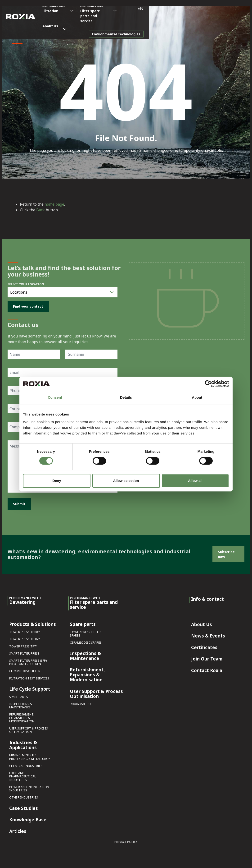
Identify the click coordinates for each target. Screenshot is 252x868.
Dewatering (25, 599)
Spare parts (19, 696)
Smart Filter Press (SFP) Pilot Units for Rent (28, 661)
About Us (131, 7)
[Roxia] (21, 14)
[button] (243, 9)
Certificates (204, 646)
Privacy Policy (126, 841)
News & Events (208, 635)
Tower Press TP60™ (25, 631)
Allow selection (126, 481)
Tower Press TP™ (23, 645)
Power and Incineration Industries (29, 787)
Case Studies (24, 807)
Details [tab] (126, 397)
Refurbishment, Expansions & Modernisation (22, 717)
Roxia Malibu (80, 703)
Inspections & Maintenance (21, 704)
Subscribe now (226, 553)
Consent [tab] (55, 397)
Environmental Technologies (219, 29)
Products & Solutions (33, 623)
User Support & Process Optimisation (29, 729)
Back (40, 210)
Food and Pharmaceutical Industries (22, 775)
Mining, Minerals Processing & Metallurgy (30, 756)
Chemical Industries (26, 765)
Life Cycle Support (30, 688)
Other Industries (24, 796)
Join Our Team (207, 658)
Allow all (195, 481)
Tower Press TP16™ (25, 638)
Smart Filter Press (24, 652)
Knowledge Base (28, 819)
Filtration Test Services (29, 677)
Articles (18, 830)
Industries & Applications (23, 744)
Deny (57, 481)
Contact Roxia (207, 669)
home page (54, 204)
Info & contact (207, 598)
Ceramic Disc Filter (25, 670)
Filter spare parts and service (94, 14)
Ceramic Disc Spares (86, 642)
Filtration (54, 9)
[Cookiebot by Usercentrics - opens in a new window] (208, 384)
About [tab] (197, 397)
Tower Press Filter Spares (85, 633)
